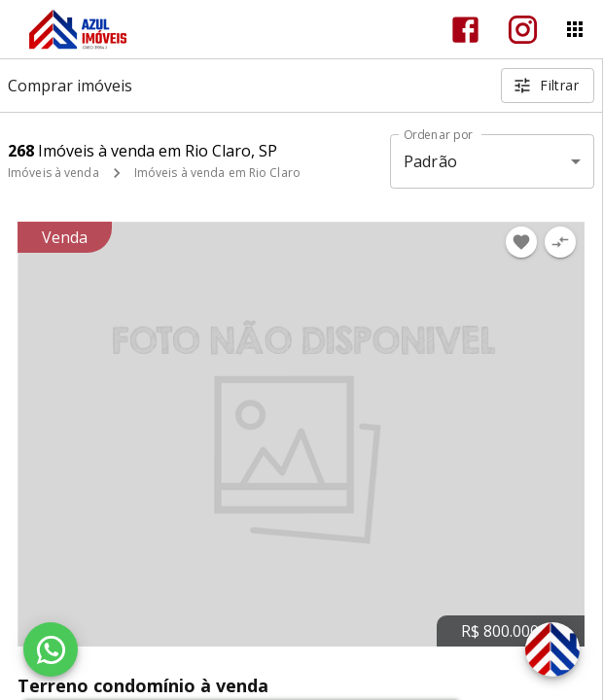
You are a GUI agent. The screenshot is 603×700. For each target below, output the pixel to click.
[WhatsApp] (51, 649)
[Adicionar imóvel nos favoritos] (521, 242)
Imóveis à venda (53, 173)
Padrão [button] (430, 161)
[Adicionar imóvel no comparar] (560, 242)
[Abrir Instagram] (523, 30)
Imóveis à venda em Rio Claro (217, 173)
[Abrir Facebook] (465, 30)
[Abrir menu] (575, 29)
